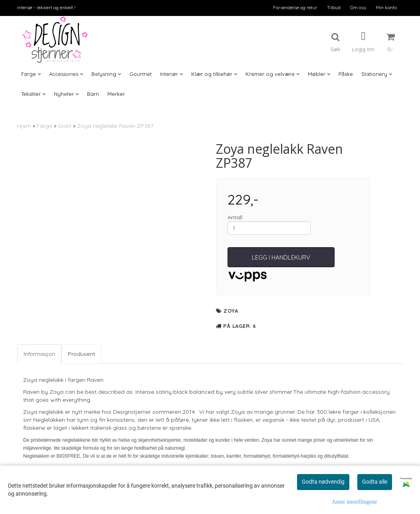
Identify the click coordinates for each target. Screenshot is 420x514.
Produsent (81, 354)
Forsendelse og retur (295, 7)
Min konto (386, 7)
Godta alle (375, 482)
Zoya (231, 311)
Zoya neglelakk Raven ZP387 (115, 126)
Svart (65, 126)
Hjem (24, 126)
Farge (45, 126)
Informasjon (39, 354)
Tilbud (334, 7)
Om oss (358, 7)
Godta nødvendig (323, 482)
